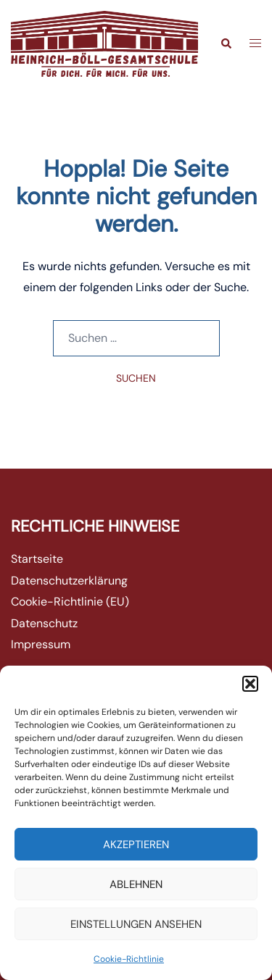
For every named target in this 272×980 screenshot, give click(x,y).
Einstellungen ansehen (136, 924)
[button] (250, 684)
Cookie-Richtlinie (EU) (70, 602)
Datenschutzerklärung (69, 581)
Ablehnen (136, 884)
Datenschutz (44, 623)
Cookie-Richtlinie (129, 959)
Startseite (37, 559)
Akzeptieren (136, 845)
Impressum (41, 644)
